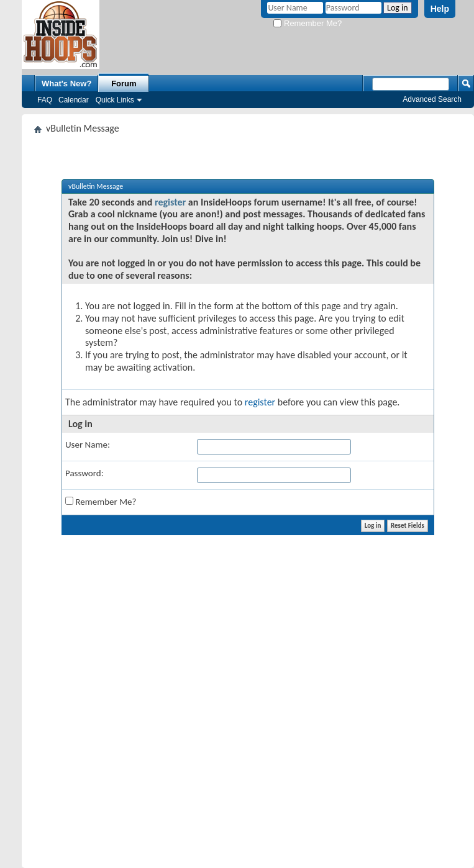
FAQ (45, 100)
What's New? (66, 84)
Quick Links (115, 100)
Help (440, 9)
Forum (124, 84)
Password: (84, 473)
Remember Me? (308, 23)
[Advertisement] (194, 702)
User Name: (88, 445)
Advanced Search (432, 99)
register (170, 202)
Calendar (74, 100)
